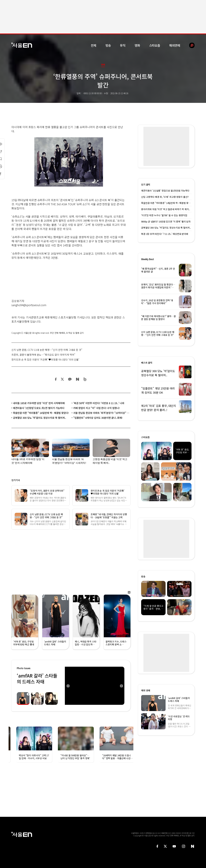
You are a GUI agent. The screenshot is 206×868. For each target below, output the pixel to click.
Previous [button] (68, 686)
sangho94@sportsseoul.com (29, 305)
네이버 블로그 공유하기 (77, 379)
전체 (94, 45)
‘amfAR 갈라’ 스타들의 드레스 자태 (37, 679)
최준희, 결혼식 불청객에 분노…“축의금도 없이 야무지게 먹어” (43, 355)
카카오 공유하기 (70, 379)
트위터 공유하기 (62, 379)
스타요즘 (155, 45)
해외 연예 (146, 690)
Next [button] (121, 686)
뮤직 (123, 45)
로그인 (192, 833)
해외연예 (175, 45)
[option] (95, 686)
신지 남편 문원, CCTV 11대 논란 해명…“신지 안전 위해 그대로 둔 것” (47, 350)
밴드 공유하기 (85, 379)
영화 (137, 45)
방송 (108, 45)
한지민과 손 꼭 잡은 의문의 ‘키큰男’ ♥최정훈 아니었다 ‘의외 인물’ (45, 359)
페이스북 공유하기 (56, 379)
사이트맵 (185, 833)
